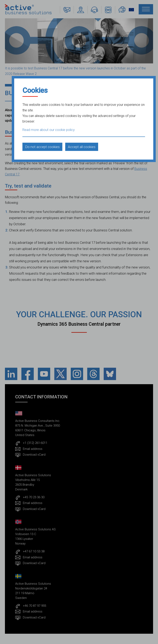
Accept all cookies (82, 147)
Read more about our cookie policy (49, 130)
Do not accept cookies (42, 147)
